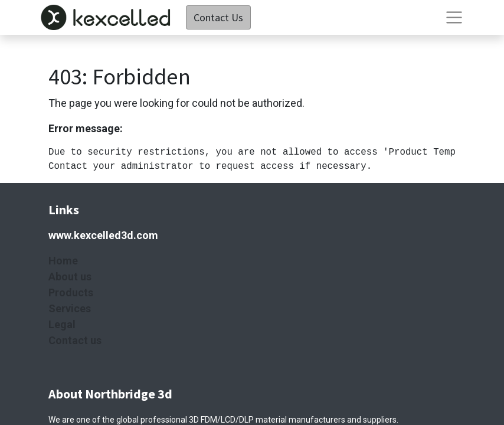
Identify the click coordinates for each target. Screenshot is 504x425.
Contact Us (218, 17)
